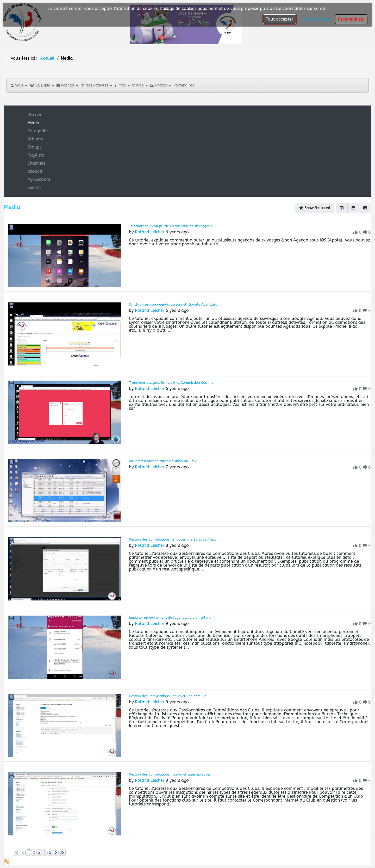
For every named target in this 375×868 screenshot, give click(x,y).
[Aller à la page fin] (62, 853)
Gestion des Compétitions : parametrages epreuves (170, 774)
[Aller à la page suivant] (56, 853)
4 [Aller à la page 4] (45, 853)
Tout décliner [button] (316, 19)
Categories (38, 131)
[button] (19, 85)
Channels (36, 163)
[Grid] (342, 208)
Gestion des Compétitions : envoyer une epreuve (168, 696)
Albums (35, 139)
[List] (365, 208)
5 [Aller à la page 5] (50, 853)
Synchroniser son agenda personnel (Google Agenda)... (173, 304)
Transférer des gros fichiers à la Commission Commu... (173, 383)
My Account (39, 179)
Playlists (36, 155)
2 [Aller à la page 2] (34, 853)
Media (33, 123)
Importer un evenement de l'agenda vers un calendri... (173, 618)
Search (34, 187)
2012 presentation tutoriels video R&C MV (163, 461)
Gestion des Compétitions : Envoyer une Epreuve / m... (173, 539)
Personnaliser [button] (351, 19)
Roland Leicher (150, 232)
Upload (35, 171)
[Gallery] (353, 208)
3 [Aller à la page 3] (39, 853)
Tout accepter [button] (280, 19)
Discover (36, 115)
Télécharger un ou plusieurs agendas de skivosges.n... (172, 226)
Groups (34, 147)
